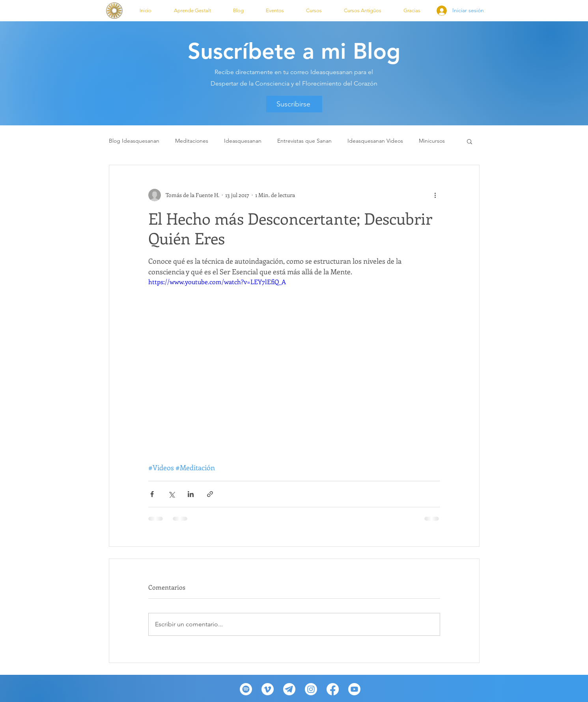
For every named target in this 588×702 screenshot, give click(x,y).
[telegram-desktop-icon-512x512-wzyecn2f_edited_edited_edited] (289, 689)
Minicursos (432, 141)
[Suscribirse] (294, 104)
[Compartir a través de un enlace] (210, 494)
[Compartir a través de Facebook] (152, 494)
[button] (192, 10)
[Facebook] (333, 689)
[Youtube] (354, 689)
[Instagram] (311, 689)
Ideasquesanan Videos (375, 141)
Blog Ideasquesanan (134, 141)
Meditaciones (192, 141)
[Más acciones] (435, 195)
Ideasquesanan (243, 141)
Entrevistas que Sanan (304, 141)
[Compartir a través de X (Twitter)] (171, 494)
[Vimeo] (268, 689)
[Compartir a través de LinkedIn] (191, 494)
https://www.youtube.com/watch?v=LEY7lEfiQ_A (217, 282)
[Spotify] (246, 689)
